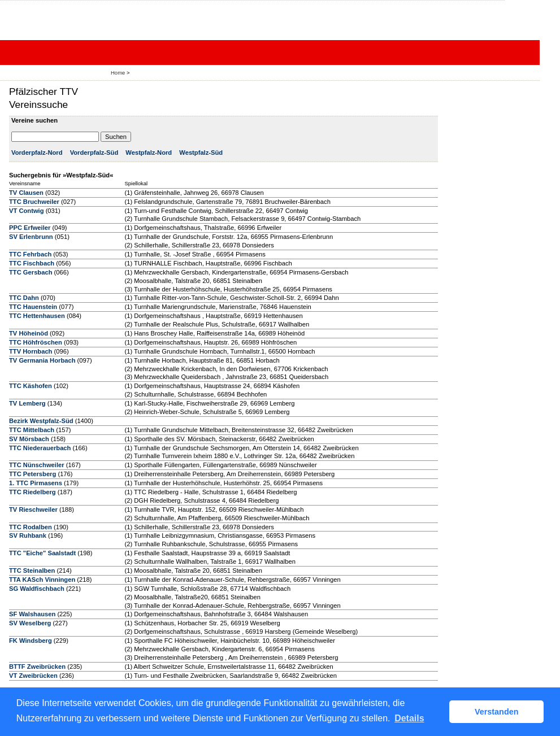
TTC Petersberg (32, 474)
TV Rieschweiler (33, 509)
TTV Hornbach (31, 351)
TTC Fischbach (32, 263)
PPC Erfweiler (30, 228)
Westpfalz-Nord (149, 153)
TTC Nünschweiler (37, 465)
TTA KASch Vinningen (42, 580)
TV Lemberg (27, 403)
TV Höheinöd (29, 333)
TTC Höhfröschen (36, 342)
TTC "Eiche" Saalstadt (42, 553)
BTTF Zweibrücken (37, 667)
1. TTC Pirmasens (36, 483)
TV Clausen (26, 193)
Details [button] (409, 718)
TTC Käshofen (31, 386)
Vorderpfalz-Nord (37, 153)
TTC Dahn (24, 298)
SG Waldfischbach (37, 589)
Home (118, 73)
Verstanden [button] (497, 712)
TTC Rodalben (31, 527)
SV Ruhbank (28, 535)
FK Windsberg (31, 641)
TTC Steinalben (32, 570)
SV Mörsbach (29, 439)
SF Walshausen (32, 614)
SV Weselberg (30, 623)
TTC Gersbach (31, 272)
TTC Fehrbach (30, 254)
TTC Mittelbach (32, 430)
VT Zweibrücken (33, 676)
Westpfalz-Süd (201, 153)
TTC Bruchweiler (34, 202)
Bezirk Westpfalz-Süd (41, 421)
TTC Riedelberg (32, 492)
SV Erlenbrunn (31, 237)
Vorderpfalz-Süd (94, 153)
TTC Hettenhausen (37, 316)
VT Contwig (27, 211)
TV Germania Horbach (42, 360)
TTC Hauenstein (33, 307)
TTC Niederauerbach (40, 448)
